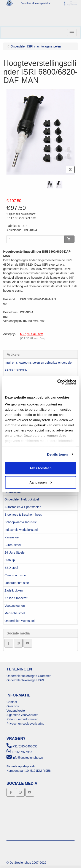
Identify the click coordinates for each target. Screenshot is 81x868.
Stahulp (10, 560)
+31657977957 (22, 752)
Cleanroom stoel (16, 575)
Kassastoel (12, 537)
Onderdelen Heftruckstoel (22, 499)
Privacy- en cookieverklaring (25, 724)
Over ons (13, 706)
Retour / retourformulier (22, 719)
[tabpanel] (50, 185)
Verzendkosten (17, 711)
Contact (12, 702)
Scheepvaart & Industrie (21, 522)
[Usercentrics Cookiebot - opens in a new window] (58, 382)
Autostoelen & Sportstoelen (23, 507)
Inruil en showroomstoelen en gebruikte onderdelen (39, 363)
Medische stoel (15, 613)
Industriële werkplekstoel (21, 530)
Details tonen (57, 454)
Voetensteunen (15, 606)
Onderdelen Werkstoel (20, 621)
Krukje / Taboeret (16, 598)
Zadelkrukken (14, 590)
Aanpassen (41, 482)
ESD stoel (11, 568)
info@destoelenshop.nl (28, 758)
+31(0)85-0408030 (25, 746)
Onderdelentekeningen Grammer (29, 676)
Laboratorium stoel (17, 583)
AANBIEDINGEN (16, 370)
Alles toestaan (41, 468)
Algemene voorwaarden (22, 715)
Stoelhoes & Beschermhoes (23, 515)
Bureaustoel (13, 545)
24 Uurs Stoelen (15, 553)
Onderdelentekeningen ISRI (25, 680)
